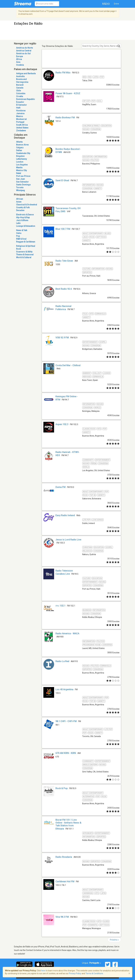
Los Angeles (22, 165)
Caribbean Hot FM (65, 881)
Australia (20, 76)
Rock (18, 249)
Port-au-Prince (23, 176)
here (43, 971)
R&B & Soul (21, 239)
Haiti (18, 108)
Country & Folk (23, 207)
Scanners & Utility (24, 252)
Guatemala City (23, 153)
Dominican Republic (25, 99)
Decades (20, 210)
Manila (19, 168)
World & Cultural (24, 257)
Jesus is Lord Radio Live (68, 540)
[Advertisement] (81, 62)
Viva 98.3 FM (62, 917)
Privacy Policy (75, 973)
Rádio (106, 4)
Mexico (20, 116)
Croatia (20, 96)
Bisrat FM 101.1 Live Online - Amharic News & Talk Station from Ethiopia (68, 824)
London (20, 162)
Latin (18, 223)
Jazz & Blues (22, 220)
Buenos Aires (22, 145)
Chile (18, 91)
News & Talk (22, 230)
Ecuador (20, 102)
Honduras (21, 111)
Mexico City (21, 170)
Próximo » (114, 940)
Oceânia (20, 65)
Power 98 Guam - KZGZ (68, 93)
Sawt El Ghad (62, 180)
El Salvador (21, 105)
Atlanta (19, 142)
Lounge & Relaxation (26, 226)
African (20, 199)
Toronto (20, 187)
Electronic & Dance (25, 215)
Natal (19, 173)
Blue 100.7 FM (63, 229)
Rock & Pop (62, 788)
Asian (19, 202)
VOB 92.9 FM (62, 338)
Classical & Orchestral (27, 205)
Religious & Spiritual (26, 246)
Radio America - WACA (67, 633)
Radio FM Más (63, 73)
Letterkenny (21, 159)
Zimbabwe (21, 131)
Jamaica (20, 113)
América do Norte (24, 48)
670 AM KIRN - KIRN (66, 753)
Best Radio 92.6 (64, 289)
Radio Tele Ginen (64, 261)
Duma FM (61, 487)
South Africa (22, 125)
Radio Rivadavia (64, 857)
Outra (19, 233)
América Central (24, 51)
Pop (18, 236)
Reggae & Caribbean (26, 242)
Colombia (21, 93)
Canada (20, 88)
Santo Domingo (23, 185)
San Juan (20, 179)
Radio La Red (62, 661)
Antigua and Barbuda (26, 73)
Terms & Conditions (94, 973)
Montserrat (21, 119)
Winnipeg (20, 190)
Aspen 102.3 (62, 424)
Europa (19, 56)
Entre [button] (116, 4)
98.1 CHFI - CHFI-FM (66, 721)
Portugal (20, 122)
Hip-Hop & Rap (23, 217)
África (19, 59)
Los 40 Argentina (64, 689)
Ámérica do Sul (23, 54)
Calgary (20, 148)
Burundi (20, 85)
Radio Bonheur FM (65, 118)
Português (95, 963)
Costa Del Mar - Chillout (68, 365)
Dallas (19, 150)
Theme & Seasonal (25, 255)
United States (22, 128)
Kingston (20, 156)
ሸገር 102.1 (61, 606)
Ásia (18, 62)
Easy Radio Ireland (65, 515)
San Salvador (22, 182)
